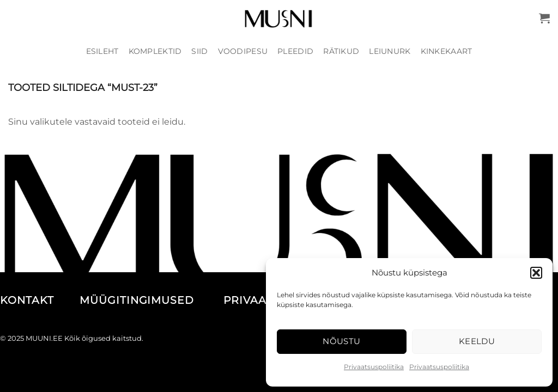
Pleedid (295, 51)
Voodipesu (243, 51)
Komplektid (155, 51)
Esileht (102, 51)
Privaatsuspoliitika (374, 367)
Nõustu (342, 341)
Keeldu (477, 341)
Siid (199, 51)
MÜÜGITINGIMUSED (150, 300)
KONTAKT (38, 300)
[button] (536, 273)
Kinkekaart (447, 51)
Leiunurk (390, 51)
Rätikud (341, 51)
